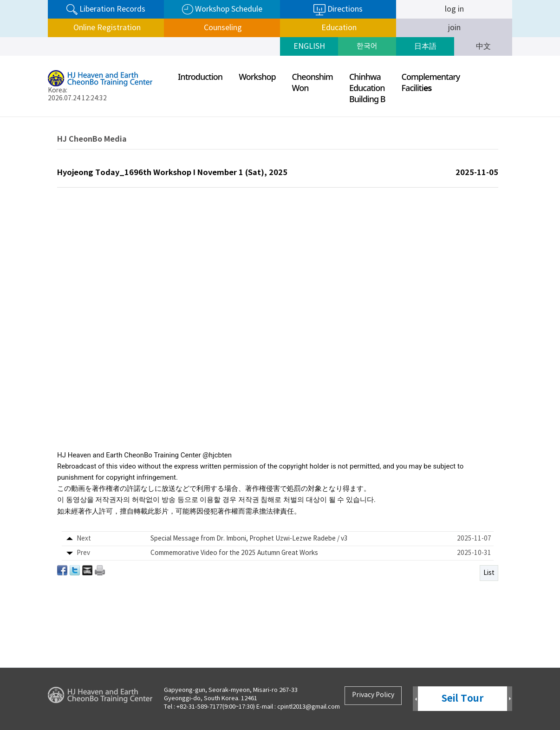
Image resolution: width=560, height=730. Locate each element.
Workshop (257, 77)
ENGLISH (309, 46)
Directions (338, 10)
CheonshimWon (313, 82)
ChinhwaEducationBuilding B (367, 88)
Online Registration (106, 28)
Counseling (222, 28)
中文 (483, 46)
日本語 (425, 46)
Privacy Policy (373, 695)
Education (338, 28)
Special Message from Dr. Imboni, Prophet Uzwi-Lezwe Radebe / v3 (249, 539)
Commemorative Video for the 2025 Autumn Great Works (234, 553)
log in (454, 9)
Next (510, 699)
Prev (415, 699)
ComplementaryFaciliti (431, 82)
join (454, 28)
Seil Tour (462, 699)
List (489, 573)
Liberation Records (106, 10)
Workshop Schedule (222, 10)
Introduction (200, 77)
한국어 (367, 46)
